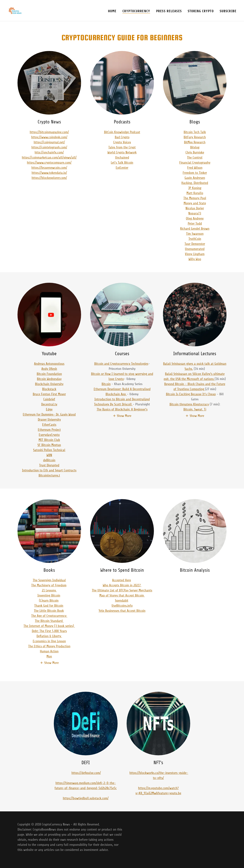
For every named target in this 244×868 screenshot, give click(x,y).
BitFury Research (195, 137)
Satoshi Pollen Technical (49, 450)
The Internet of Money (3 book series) (49, 626)
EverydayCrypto (49, 435)
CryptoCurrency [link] (136, 11)
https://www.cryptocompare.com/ (49, 163)
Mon (49, 656)
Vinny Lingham (195, 254)
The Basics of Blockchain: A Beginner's (122, 409)
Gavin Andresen (195, 178)
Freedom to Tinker (195, 173)
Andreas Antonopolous (49, 364)
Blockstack (49, 389)
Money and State (195, 203)
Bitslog (195, 147)
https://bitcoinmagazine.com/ (49, 132)
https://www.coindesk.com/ (49, 137)
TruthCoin (195, 239)
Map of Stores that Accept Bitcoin (122, 595)
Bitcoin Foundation (49, 374)
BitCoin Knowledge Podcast (122, 132)
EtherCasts (49, 425)
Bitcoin (106, 384)
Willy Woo (195, 259)
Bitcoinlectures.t (49, 475)
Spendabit (122, 600)
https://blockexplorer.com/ (49, 178)
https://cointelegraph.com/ (49, 147)
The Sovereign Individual (49, 580)
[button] (122, 416)
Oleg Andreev (195, 218)
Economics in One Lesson (49, 641)
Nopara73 (195, 213)
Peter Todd (195, 223)
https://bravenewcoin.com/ (49, 168)
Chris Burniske (195, 152)
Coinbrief (49, 399)
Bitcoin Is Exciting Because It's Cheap (191, 394)
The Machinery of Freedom (49, 585)
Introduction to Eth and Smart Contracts (49, 470)
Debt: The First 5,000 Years (49, 631)
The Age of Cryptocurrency (49, 616)
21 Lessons (49, 590)
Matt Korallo (195, 193)
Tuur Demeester (195, 244)
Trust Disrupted (49, 465)
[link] (15, 10)
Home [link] (112, 11)
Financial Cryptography (195, 163)
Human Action (49, 651)
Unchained (122, 157)
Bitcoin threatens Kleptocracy (189, 404)
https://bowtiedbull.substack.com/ (86, 798)
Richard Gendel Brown (195, 229)
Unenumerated (195, 249)
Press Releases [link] (169, 11)
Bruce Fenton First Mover (49, 394)
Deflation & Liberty (49, 636)
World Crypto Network (122, 152)
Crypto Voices (122, 142)
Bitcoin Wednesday (49, 379)
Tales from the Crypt (122, 147)
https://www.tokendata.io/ (49, 173)
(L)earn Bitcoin (49, 600)
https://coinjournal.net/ (49, 142)
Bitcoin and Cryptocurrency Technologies (121, 364)
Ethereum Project (49, 430)
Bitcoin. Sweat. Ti (195, 409)
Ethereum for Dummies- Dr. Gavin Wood (49, 414)
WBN (49, 455)
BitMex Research (195, 142)
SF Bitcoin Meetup (49, 445)
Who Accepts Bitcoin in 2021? (122, 585)
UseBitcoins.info (122, 606)
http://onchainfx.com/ (49, 152)
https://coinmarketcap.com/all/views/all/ (49, 157)
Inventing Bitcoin (49, 595)
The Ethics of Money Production (49, 646)
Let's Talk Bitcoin (122, 163)
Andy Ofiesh (49, 369)
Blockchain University (49, 384)
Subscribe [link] (228, 11)
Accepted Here (122, 580)
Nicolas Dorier (195, 208)
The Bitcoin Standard (49, 621)
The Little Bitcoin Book (49, 611)
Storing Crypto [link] (201, 11)
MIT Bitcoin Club (49, 440)
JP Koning (195, 188)
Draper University (49, 420)
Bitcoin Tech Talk (195, 132)
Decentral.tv (49, 404)
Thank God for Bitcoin (49, 606)
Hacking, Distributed (195, 183)
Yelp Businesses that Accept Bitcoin (122, 611)
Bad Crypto (122, 137)
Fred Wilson (195, 168)
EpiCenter (122, 168)
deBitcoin (49, 460)
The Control (195, 157)
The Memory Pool (195, 198)
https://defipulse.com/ (86, 773)
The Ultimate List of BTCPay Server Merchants (122, 590)
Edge (49, 409)
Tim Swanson (195, 234)
